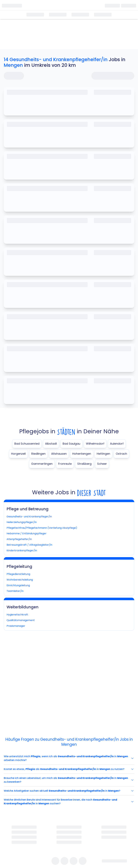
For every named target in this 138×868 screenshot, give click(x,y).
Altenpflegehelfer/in (19, 539)
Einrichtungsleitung (18, 585)
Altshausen (59, 454)
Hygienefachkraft (17, 615)
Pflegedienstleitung (18, 574)
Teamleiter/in (15, 591)
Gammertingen (42, 464)
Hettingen (103, 454)
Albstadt (51, 444)
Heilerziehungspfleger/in (22, 522)
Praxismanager (16, 626)
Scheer (102, 464)
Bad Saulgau (71, 444)
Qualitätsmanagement (21, 620)
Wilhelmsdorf (95, 444)
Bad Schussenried (27, 444)
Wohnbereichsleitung (20, 580)
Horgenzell (18, 454)
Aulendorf (117, 444)
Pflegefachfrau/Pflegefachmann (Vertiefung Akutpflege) (42, 528)
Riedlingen (38, 454)
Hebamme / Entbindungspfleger (27, 533)
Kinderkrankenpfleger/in (22, 550)
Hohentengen (82, 454)
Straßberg (84, 464)
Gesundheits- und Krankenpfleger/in (29, 517)
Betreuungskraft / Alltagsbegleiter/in (29, 545)
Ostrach (121, 454)
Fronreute (65, 464)
